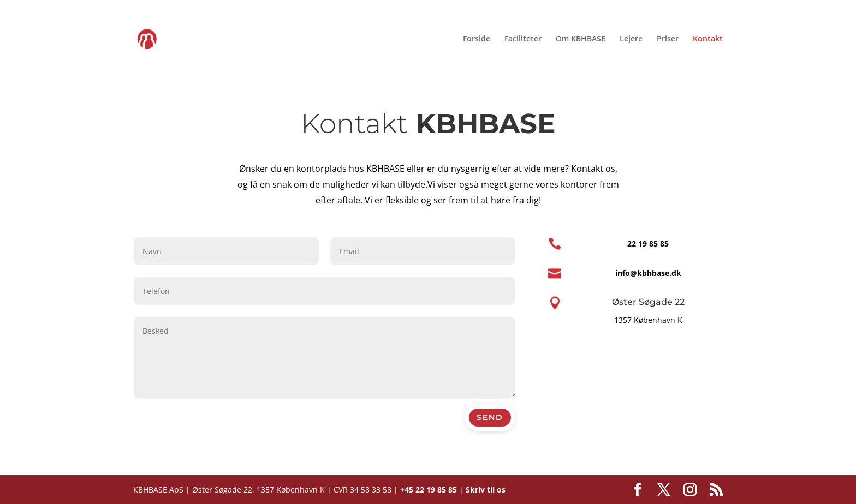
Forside (477, 39)
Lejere (631, 39)
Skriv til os (486, 490)
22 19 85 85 (648, 244)
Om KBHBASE (581, 39)
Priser (668, 39)
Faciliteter (523, 39)
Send (490, 417)
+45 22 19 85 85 (429, 490)
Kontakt (708, 39)
